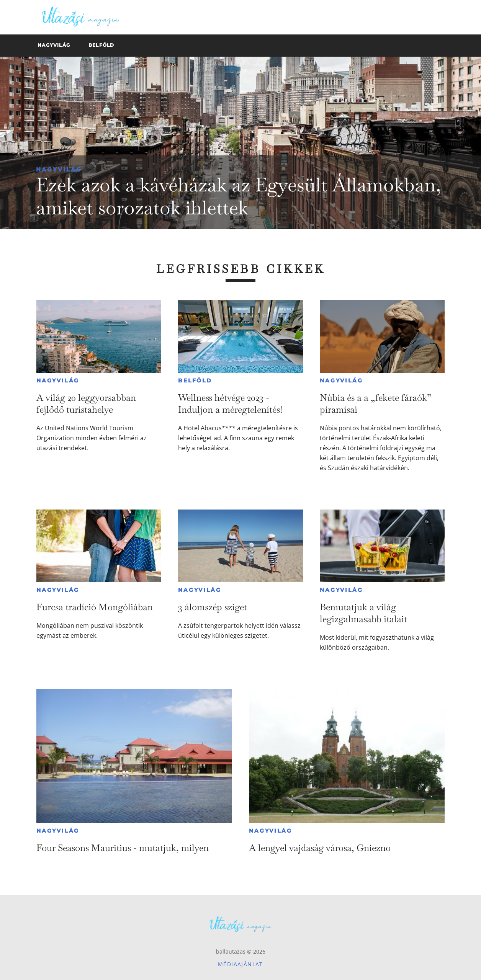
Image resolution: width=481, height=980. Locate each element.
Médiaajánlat (240, 964)
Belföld (195, 381)
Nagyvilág (59, 169)
